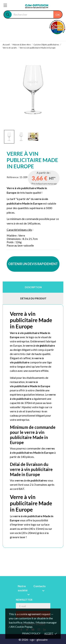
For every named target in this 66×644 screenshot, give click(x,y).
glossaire (42, 640)
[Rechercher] (37, 15)
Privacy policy (31, 634)
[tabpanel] (33, 90)
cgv (32, 640)
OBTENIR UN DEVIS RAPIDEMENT (33, 264)
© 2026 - (24, 640)
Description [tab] (33, 287)
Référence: (13, 177)
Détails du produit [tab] (33, 298)
